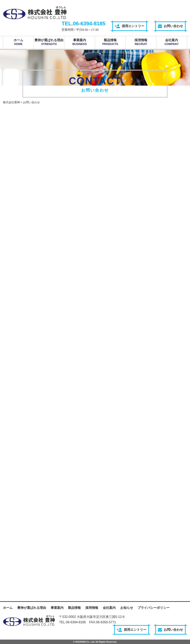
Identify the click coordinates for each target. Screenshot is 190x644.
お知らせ (127, 608)
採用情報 (141, 42)
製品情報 (110, 42)
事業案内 (80, 42)
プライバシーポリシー (154, 608)
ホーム (18, 42)
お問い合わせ (170, 26)
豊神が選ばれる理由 (49, 42)
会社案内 (172, 42)
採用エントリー (130, 26)
